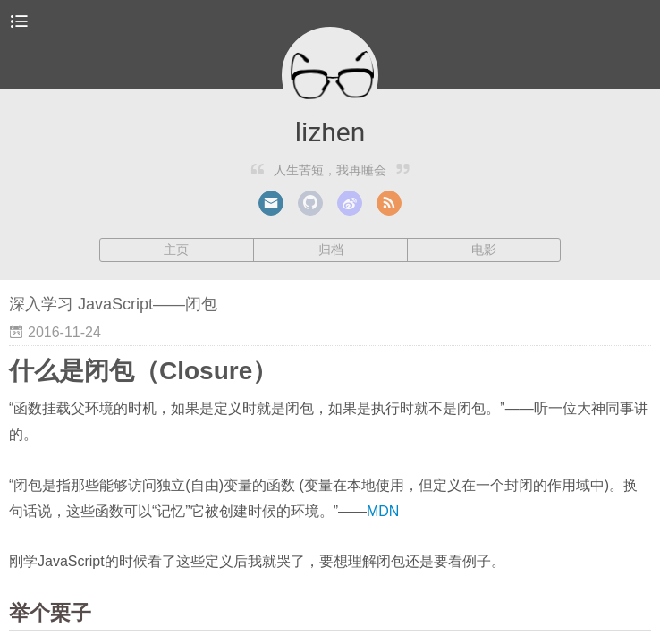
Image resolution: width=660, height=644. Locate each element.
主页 (176, 250)
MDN (383, 511)
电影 (484, 250)
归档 (331, 250)
